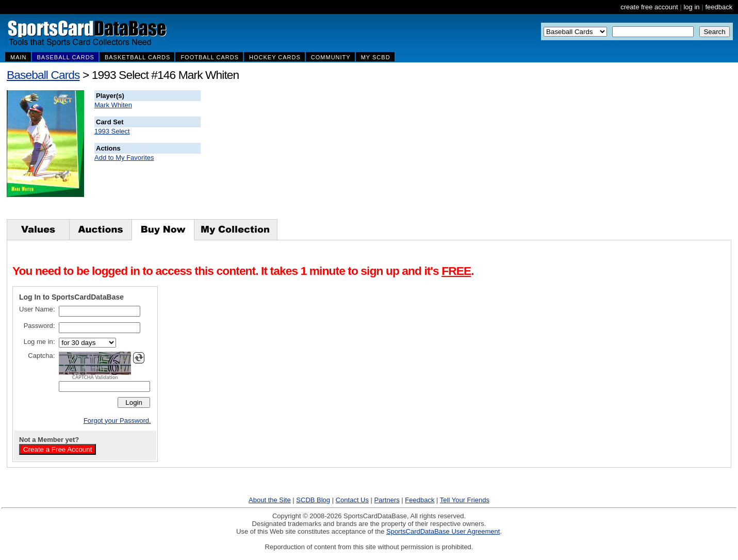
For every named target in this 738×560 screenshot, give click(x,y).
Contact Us (352, 500)
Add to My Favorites (124, 158)
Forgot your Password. (117, 421)
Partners (387, 500)
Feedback (420, 500)
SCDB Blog (313, 500)
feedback (719, 7)
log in (691, 7)
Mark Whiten (113, 105)
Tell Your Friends (465, 500)
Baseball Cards (43, 75)
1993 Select (112, 131)
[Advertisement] (387, 155)
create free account (649, 7)
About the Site (270, 500)
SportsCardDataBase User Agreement (443, 531)
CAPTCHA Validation (95, 377)
